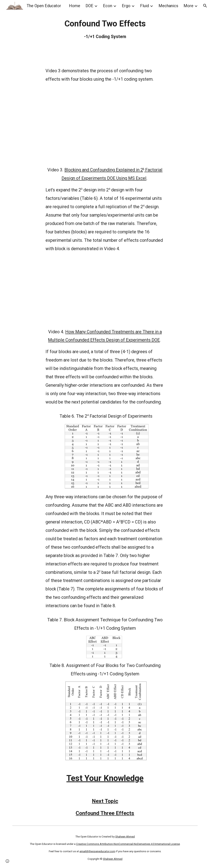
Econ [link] (108, 6)
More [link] (188, 6)
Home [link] (75, 6)
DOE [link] (89, 6)
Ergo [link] (126, 6)
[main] (105, 29)
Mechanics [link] (168, 6)
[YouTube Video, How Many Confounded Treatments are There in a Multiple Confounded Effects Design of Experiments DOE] (105, 290)
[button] (205, 6)
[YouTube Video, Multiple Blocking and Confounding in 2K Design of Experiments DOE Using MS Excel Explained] (105, 125)
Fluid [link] (144, 6)
